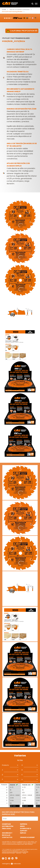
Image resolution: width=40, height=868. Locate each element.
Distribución (8, 826)
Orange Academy (27, 837)
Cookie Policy (19, 853)
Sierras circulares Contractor (20, 9)
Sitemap (24, 853)
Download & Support (26, 830)
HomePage (6, 824)
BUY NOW (13, 806)
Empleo (23, 833)
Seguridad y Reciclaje (7, 834)
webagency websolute (11, 864)
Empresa (24, 824)
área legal (7, 829)
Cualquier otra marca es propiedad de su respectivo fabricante (15, 852)
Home (4, 9)
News (22, 826)
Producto (5, 765)
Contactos (7, 837)
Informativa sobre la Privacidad (8, 853)
